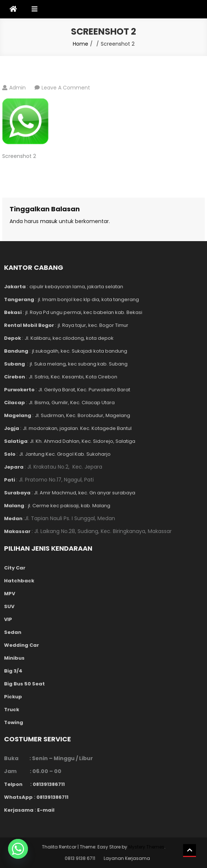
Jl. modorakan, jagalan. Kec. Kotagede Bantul (77, 428)
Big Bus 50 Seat (24, 684)
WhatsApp (18, 797)
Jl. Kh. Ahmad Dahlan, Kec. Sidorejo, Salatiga (82, 441)
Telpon (17, 784)
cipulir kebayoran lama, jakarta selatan (76, 287)
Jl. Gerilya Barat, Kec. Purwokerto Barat (84, 390)
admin (17, 88)
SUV (9, 606)
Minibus (14, 658)
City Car (15, 568)
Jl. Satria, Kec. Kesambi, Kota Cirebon (73, 377)
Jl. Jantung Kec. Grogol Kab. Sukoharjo (65, 454)
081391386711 (49, 784)
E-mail (46, 810)
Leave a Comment (66, 88)
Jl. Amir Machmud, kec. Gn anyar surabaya (84, 493)
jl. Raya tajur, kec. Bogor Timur (93, 325)
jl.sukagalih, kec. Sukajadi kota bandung (80, 351)
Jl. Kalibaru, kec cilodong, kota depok (69, 338)
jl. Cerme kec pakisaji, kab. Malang (69, 506)
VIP (8, 619)
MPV (10, 594)
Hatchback (19, 581)
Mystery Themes (146, 847)
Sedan (13, 632)
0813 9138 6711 (80, 858)
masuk (49, 221)
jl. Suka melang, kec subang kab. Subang (79, 364)
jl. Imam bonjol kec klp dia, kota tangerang (88, 299)
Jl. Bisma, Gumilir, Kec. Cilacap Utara (72, 403)
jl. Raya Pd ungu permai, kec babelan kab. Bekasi (84, 312)
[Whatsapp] (18, 849)
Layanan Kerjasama (127, 858)
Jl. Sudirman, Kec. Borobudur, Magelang (83, 415)
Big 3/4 (13, 671)
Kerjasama (19, 810)
